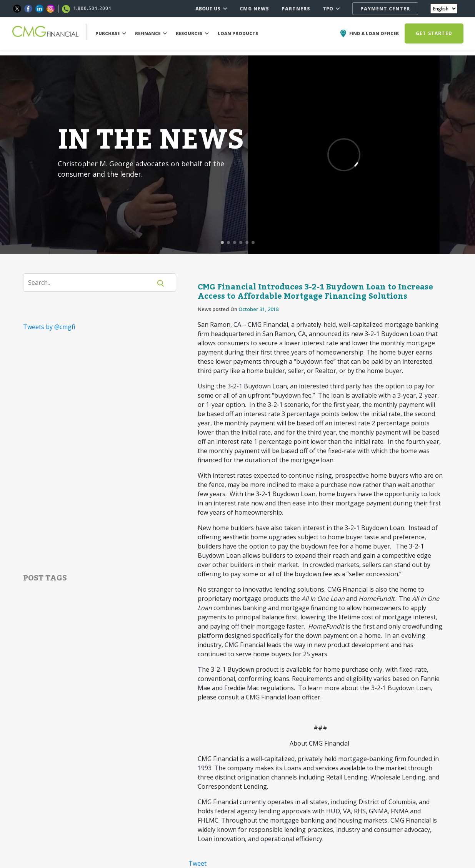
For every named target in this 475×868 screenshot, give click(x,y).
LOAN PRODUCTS (238, 33)
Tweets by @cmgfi (49, 327)
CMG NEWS (254, 9)
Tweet (197, 863)
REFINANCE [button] (151, 33)
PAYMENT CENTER (385, 9)
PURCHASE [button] (111, 33)
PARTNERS (296, 9)
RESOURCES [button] (192, 33)
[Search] (92, 283)
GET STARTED (434, 33)
